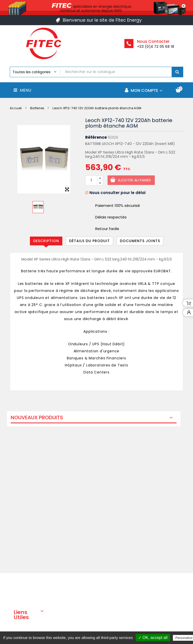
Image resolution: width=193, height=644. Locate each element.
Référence (96, 137)
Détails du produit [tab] (89, 241)
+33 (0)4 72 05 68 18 (156, 47)
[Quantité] (91, 180)
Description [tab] (46, 241)
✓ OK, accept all (153, 638)
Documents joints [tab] (140, 241)
